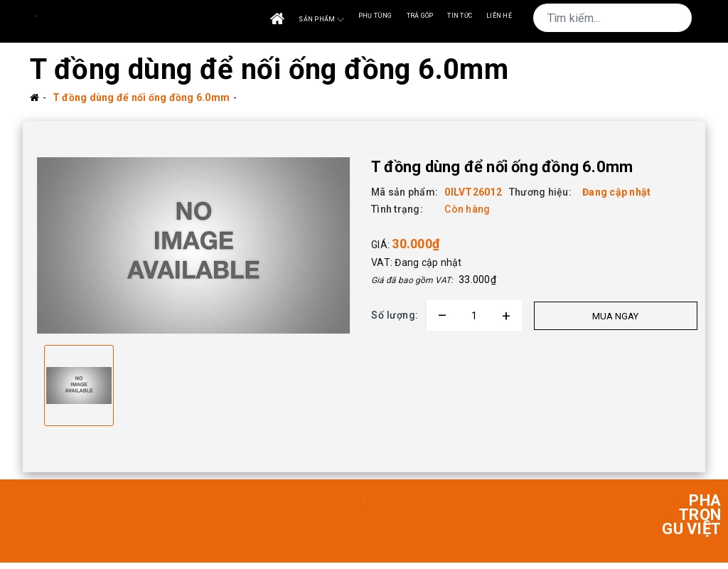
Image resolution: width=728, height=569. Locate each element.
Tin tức (460, 16)
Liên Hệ (499, 16)
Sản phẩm (321, 20)
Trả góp (420, 16)
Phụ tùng (375, 16)
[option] (193, 248)
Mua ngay (615, 316)
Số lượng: (395, 315)
